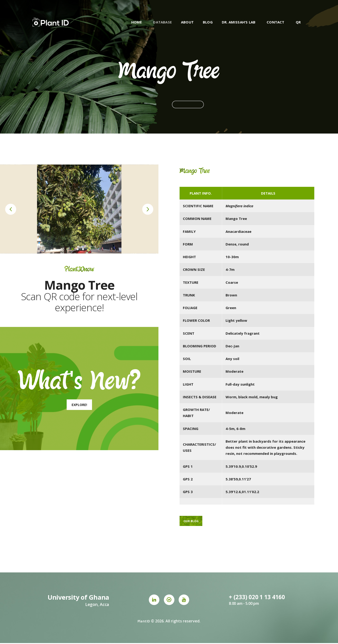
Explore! (79, 405)
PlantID (144, 622)
